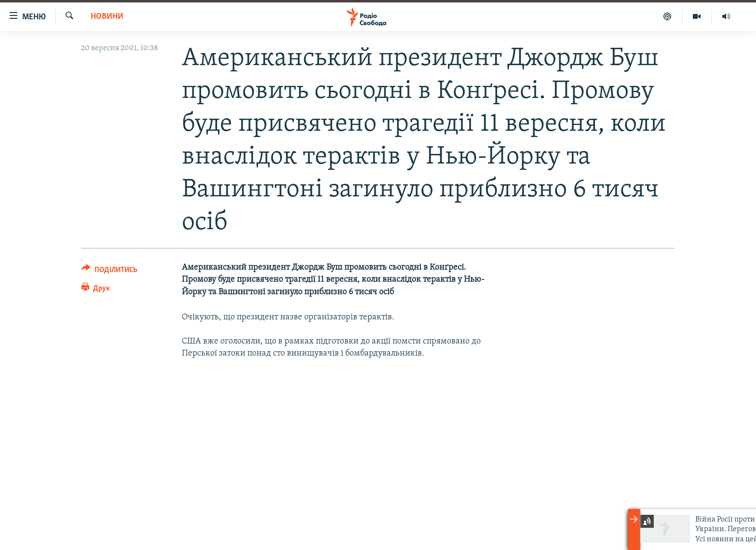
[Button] (109, 271)
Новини (107, 17)
